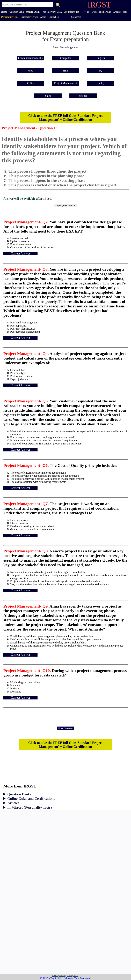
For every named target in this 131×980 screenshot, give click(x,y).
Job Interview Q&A (52, 12)
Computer (65, 58)
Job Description (72, 12)
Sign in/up (76, 17)
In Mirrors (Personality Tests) (30, 807)
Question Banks (19, 794)
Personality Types (29, 17)
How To (86, 12)
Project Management (66, 83)
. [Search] (58, 5)
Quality (101, 83)
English (101, 58)
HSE (65, 71)
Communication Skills (30, 58)
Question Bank (17, 12)
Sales (48, 96)
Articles (117, 12)
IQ (101, 71)
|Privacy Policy (73, 976)
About (43, 17)
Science (83, 96)
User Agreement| (59, 976)
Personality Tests (10, 17)
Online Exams (33, 12)
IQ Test (30, 83)
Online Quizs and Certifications (31, 798)
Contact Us (54, 17)
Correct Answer (20, 253)
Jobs (125, 12)
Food (30, 71)
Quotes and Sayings (101, 12)
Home (4, 12)
